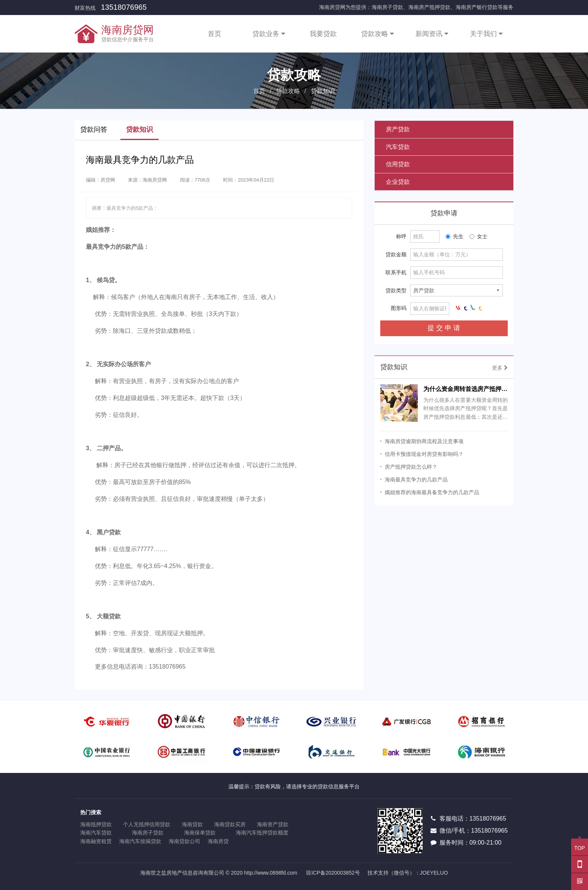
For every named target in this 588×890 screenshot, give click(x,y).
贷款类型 (396, 290)
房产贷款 (398, 129)
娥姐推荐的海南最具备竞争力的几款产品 (432, 492)
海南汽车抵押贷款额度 (262, 833)
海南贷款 (192, 824)
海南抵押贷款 (96, 824)
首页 (214, 34)
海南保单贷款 (200, 833)
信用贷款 (398, 164)
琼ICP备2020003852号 (333, 873)
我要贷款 (323, 34)
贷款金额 (396, 254)
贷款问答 (94, 129)
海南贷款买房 (230, 824)
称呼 (401, 236)
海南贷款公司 (184, 841)
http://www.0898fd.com (271, 873)
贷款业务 (269, 34)
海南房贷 (218, 841)
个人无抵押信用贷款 (147, 824)
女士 (478, 236)
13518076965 (124, 7)
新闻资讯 (432, 34)
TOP (580, 845)
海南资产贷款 (273, 824)
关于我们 (486, 34)
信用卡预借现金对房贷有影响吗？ (424, 454)
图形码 (399, 308)
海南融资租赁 (96, 841)
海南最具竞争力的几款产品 (416, 480)
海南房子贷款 (148, 833)
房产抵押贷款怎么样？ (411, 467)
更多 (500, 368)
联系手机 (396, 272)
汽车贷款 (398, 147)
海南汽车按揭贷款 (140, 841)
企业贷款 (398, 182)
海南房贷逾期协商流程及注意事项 (424, 441)
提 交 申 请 (444, 328)
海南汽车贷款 (96, 833)
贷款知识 (139, 129)
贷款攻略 (377, 34)
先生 (454, 236)
